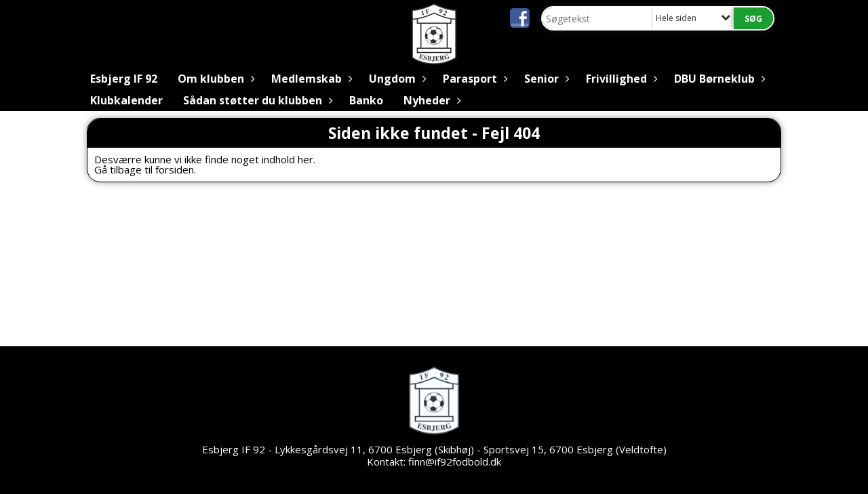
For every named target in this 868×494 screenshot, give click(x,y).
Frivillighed (620, 79)
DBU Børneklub (718, 79)
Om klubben (214, 79)
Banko (366, 100)
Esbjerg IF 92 (124, 79)
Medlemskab (310, 79)
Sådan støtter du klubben (256, 100)
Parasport (473, 79)
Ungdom (396, 79)
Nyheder (430, 100)
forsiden (175, 169)
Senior (545, 79)
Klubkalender (126, 100)
